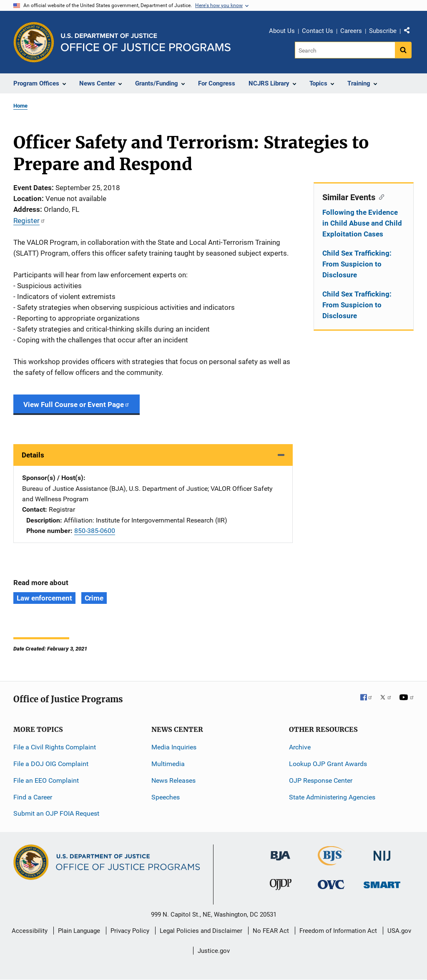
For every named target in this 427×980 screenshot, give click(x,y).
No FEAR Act (271, 931)
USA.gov (399, 931)
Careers (351, 31)
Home (20, 106)
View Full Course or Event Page (77, 405)
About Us (282, 31)
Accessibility (30, 931)
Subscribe (383, 31)
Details (33, 455)
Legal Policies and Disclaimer (201, 931)
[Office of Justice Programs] (34, 42)
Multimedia (168, 764)
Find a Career (33, 797)
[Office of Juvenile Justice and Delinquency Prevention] (281, 886)
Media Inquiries (174, 747)
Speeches (166, 797)
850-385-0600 (95, 531)
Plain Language (79, 931)
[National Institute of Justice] (382, 852)
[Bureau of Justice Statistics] (331, 862)
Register (29, 221)
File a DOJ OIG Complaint (51, 764)
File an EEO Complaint (46, 780)
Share (410, 32)
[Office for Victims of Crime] (331, 884)
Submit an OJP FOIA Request (56, 813)
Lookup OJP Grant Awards (328, 764)
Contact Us (318, 31)
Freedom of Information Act (338, 931)
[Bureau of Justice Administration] (280, 852)
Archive (300, 747)
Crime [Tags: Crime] (94, 598)
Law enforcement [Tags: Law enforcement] (44, 598)
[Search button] (403, 50)
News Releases (173, 780)
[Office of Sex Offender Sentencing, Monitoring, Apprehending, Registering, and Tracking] (382, 882)
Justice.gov (214, 951)
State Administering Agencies (332, 797)
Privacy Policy (130, 931)
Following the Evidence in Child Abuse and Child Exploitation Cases (362, 223)
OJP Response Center (321, 780)
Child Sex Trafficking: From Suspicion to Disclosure (357, 264)
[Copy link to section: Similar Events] (380, 196)
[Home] (146, 42)
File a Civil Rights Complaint (55, 747)
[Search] (345, 50)
